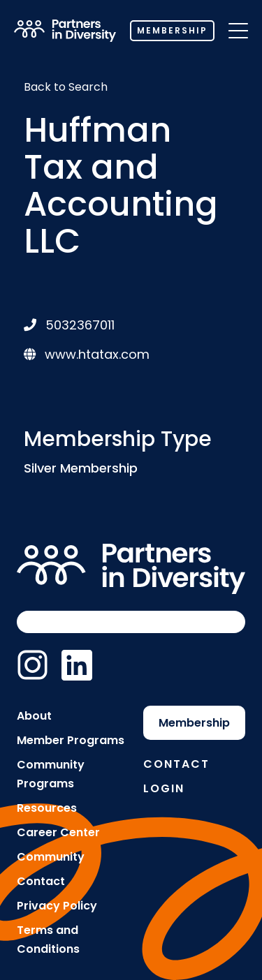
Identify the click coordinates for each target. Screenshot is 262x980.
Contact (41, 881)
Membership (172, 30)
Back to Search (66, 87)
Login (164, 788)
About (34, 716)
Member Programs (71, 740)
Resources (47, 808)
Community (51, 857)
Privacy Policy (57, 906)
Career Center (58, 832)
